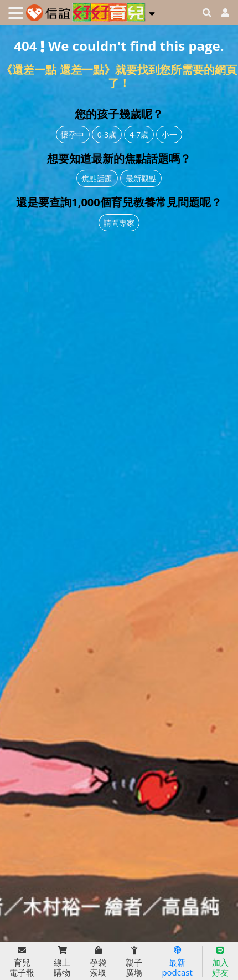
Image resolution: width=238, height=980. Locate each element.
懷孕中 (73, 134)
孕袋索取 (98, 962)
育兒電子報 (22, 962)
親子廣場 (134, 962)
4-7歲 (139, 134)
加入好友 (220, 962)
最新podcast (177, 962)
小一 (169, 134)
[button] (152, 12)
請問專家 (119, 223)
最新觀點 (141, 178)
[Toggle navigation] (16, 13)
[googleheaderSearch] (207, 13)
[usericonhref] (221, 13)
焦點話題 (97, 178)
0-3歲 (107, 134)
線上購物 (62, 962)
